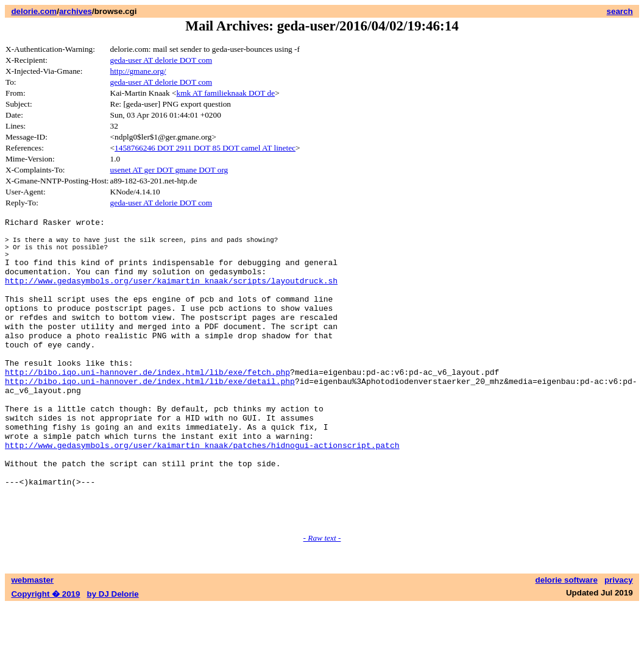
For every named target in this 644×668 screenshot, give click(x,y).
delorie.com (34, 11)
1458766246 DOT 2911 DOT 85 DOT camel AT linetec (205, 148)
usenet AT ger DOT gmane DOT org (169, 170)
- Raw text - (322, 600)
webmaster (32, 642)
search (620, 11)
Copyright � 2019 (45, 656)
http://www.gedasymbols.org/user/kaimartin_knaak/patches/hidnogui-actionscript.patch (202, 492)
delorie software (567, 642)
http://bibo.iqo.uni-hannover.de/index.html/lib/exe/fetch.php (147, 405)
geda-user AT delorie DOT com (161, 60)
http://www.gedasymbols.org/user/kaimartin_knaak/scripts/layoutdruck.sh (171, 295)
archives (76, 11)
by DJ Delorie (113, 656)
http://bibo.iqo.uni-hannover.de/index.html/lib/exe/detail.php (150, 416)
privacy (619, 642)
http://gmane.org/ (138, 71)
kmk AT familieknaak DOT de (226, 93)
